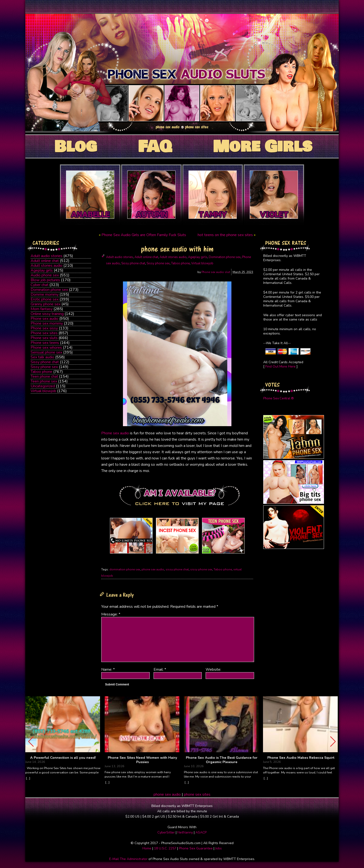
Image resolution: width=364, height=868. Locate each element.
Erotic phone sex (45, 299)
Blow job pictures (45, 280)
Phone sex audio (44, 319)
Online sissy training (47, 314)
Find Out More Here (280, 366)
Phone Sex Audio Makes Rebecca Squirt (301, 758)
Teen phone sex (44, 381)
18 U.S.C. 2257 (165, 848)
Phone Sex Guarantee (196, 848)
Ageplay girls (42, 270)
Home (147, 848)
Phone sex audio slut (216, 272)
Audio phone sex (45, 275)
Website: (213, 670)
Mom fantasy (42, 309)
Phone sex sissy (44, 328)
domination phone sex (125, 569)
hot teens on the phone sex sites (225, 235)
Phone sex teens (45, 343)
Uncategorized (43, 386)
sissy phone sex (201, 569)
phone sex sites (197, 794)
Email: (160, 670)
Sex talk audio (42, 357)
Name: (108, 670)
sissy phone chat (177, 569)
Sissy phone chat (45, 362)
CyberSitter (166, 832)
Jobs (219, 848)
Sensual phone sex (46, 352)
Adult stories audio (47, 266)
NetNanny (185, 832)
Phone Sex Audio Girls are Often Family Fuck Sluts (144, 235)
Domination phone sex (49, 290)
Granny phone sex (46, 304)
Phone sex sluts (44, 338)
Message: (111, 614)
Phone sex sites (44, 333)
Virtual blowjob (43, 391)
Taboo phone (41, 372)
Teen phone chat (44, 376)
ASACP (201, 832)
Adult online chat (45, 261)
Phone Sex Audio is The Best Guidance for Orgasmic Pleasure (222, 760)
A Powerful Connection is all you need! (63, 758)
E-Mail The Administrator (128, 859)
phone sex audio (153, 569)
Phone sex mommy (47, 323)
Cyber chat (40, 285)
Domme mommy (45, 294)
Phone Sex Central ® (279, 398)
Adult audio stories (47, 256)
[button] (333, 742)
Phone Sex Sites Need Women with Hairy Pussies (142, 760)
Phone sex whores (46, 348)
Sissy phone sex (44, 367)
